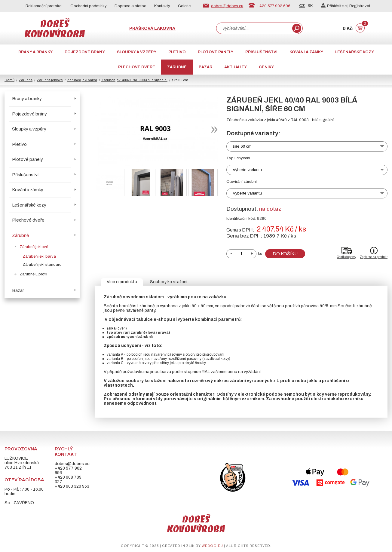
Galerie (184, 6)
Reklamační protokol (44, 6)
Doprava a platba (130, 6)
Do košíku (285, 254)
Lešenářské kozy (355, 52)
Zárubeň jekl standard (42, 265)
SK (310, 6)
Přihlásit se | (335, 6)
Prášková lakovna (153, 28)
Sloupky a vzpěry (137, 52)
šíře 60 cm (242, 146)
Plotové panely (216, 52)
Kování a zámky (306, 52)
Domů (9, 80)
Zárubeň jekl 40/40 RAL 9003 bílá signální (134, 80)
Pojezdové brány (85, 52)
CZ (302, 6)
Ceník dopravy (347, 257)
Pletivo (177, 52)
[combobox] (254, 28)
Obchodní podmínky (89, 6)
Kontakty (162, 6)
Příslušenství (261, 52)
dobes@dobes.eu (227, 6)
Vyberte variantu (247, 170)
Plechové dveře (137, 67)
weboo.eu (212, 546)
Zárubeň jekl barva (82, 80)
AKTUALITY (236, 67)
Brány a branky (35, 52)
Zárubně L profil (33, 274)
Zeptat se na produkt (374, 257)
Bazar (205, 67)
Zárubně (177, 67)
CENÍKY (266, 67)
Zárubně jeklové (50, 80)
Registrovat (360, 6)
